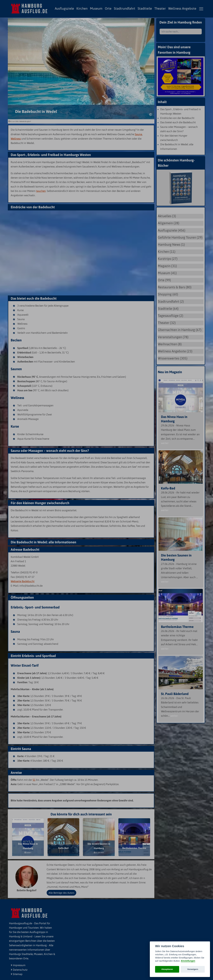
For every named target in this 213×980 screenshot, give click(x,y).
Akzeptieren (167, 969)
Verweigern (193, 969)
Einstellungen (188, 961)
